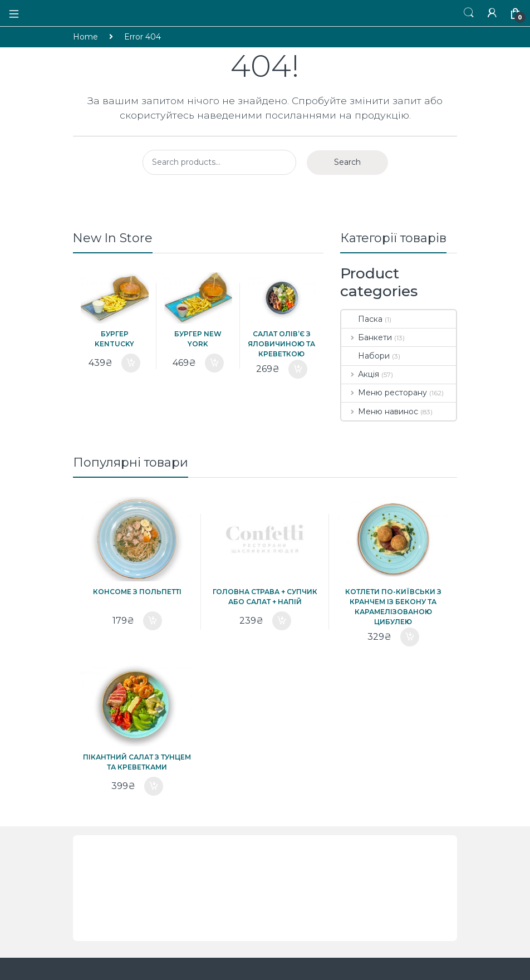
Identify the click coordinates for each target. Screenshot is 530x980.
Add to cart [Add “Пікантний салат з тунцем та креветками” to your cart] (154, 786)
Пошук (469, 13)
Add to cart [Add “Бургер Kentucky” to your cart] (131, 363)
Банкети (367, 337)
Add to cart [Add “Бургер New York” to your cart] (214, 363)
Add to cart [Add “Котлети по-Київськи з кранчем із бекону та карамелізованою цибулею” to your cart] (410, 637)
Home (85, 37)
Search (347, 162)
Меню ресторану (384, 393)
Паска (362, 319)
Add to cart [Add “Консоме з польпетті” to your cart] (153, 621)
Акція (360, 374)
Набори (365, 356)
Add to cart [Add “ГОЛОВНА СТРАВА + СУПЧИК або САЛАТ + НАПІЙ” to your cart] (282, 621)
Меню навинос (380, 411)
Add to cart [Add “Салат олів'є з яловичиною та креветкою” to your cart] (298, 369)
